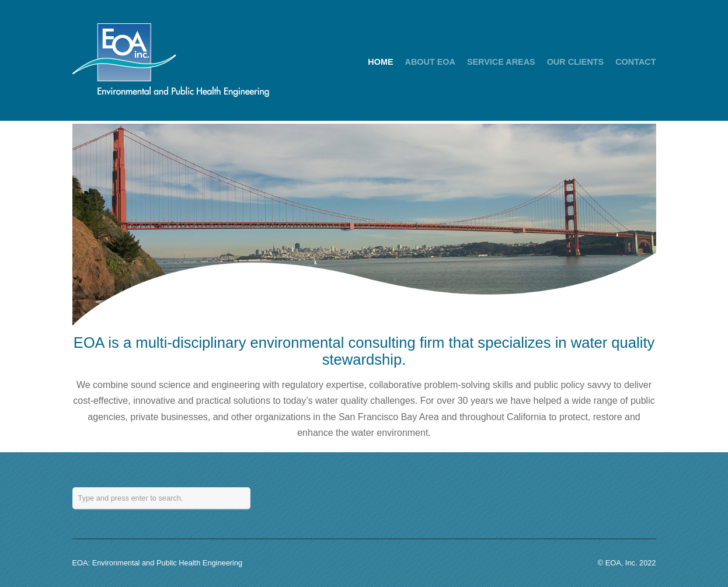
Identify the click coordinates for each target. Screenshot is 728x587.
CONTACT (635, 62)
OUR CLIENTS (576, 62)
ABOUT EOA (430, 62)
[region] (364, 225)
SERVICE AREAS (501, 62)
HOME (380, 62)
